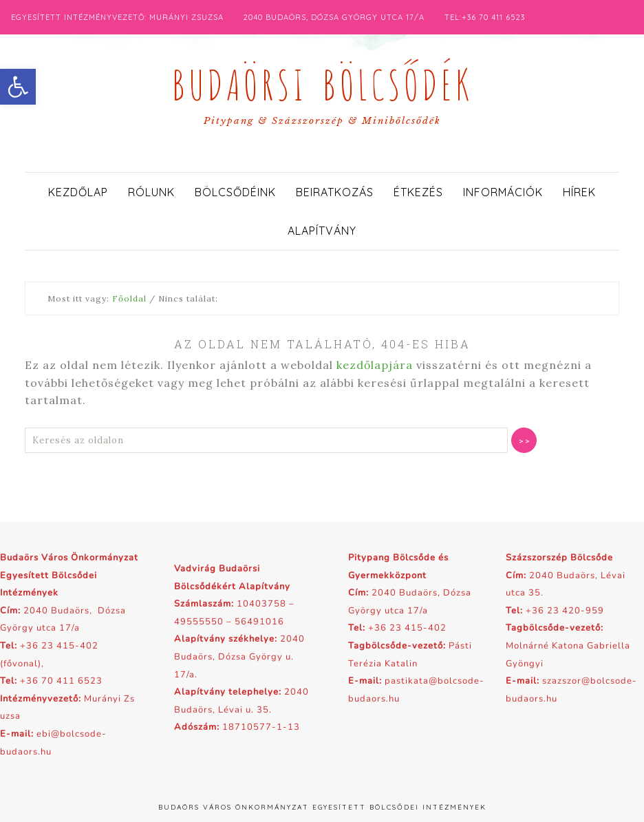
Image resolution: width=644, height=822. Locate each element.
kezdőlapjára (375, 365)
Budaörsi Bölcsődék (322, 81)
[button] (18, 87)
